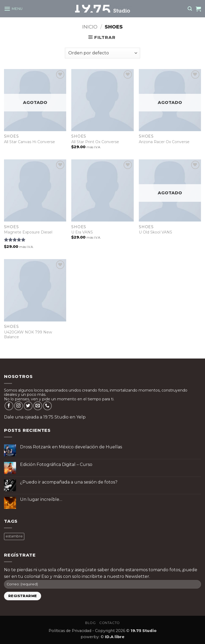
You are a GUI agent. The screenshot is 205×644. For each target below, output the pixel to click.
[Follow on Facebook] (9, 406)
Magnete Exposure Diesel (28, 232)
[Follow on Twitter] (28, 406)
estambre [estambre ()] (14, 536)
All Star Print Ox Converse (95, 142)
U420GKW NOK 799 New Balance (28, 335)
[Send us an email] (38, 406)
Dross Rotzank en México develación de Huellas (71, 447)
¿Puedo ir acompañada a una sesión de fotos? (69, 482)
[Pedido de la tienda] (102, 53)
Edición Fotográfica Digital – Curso (56, 464)
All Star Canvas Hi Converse (29, 142)
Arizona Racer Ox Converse (164, 142)
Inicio (90, 27)
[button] (13, 9)
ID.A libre (115, 637)
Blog (90, 623)
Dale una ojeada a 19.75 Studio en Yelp (45, 417)
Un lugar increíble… (41, 499)
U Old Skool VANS (155, 232)
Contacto (110, 623)
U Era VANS (82, 232)
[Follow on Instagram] (19, 406)
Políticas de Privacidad (70, 631)
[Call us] (47, 406)
